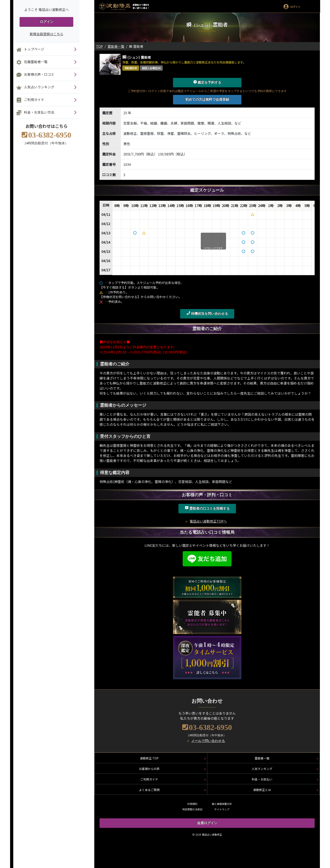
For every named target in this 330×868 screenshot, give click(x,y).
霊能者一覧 (116, 46)
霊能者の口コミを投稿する (207, 508)
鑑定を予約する (207, 82)
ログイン (47, 22)
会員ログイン (207, 823)
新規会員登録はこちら (47, 34)
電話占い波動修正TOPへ (208, 521)
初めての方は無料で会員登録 (207, 99)
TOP (99, 46)
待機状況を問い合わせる (207, 313)
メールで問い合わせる (208, 741)
